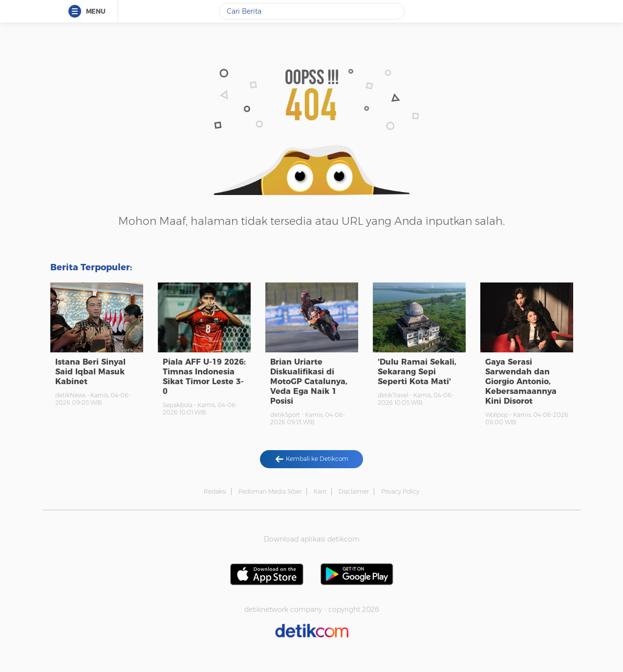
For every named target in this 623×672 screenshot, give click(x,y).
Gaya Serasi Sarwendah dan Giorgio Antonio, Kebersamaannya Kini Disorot (521, 381)
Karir (320, 491)
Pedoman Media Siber (270, 491)
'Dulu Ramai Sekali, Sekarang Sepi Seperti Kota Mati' (417, 372)
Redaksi (215, 491)
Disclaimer (354, 491)
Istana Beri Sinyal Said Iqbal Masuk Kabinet (90, 372)
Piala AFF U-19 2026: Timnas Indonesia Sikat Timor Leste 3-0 (204, 377)
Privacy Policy (400, 491)
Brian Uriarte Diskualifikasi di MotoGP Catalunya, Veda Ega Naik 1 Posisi (309, 381)
